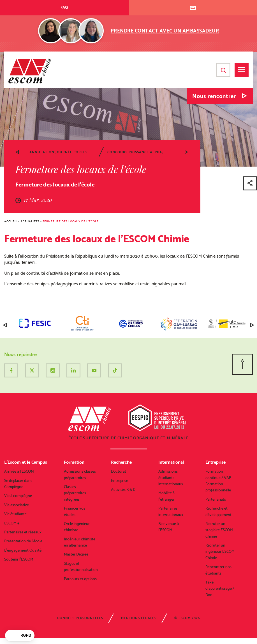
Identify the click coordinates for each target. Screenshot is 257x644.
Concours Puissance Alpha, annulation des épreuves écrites (137, 152)
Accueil (11, 221)
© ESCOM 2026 (187, 618)
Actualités (30, 221)
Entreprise (120, 480)
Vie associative (17, 505)
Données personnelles (80, 618)
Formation (74, 462)
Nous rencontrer (214, 96)
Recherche (121, 462)
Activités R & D (123, 489)
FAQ (64, 7)
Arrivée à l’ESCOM (19, 471)
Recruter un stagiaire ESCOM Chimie (219, 530)
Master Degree (76, 554)
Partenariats (216, 499)
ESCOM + (12, 523)
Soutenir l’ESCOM (19, 559)
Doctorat (119, 471)
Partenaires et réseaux (23, 532)
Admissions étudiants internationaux (171, 478)
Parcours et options (80, 579)
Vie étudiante (15, 514)
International (171, 462)
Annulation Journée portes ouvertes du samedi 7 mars (59, 152)
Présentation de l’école (23, 541)
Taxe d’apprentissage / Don (220, 588)
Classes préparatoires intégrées (75, 493)
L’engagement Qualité (23, 550)
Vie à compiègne (18, 496)
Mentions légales (139, 618)
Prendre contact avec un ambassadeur (165, 31)
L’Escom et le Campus (26, 462)
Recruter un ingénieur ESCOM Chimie (220, 551)
